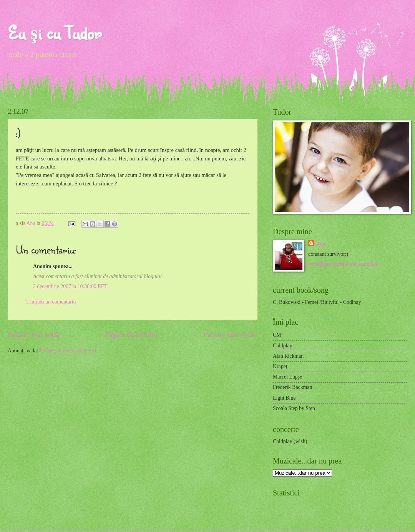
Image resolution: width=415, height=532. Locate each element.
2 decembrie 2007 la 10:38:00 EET (70, 286)
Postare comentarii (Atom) (68, 351)
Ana (32, 223)
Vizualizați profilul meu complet (343, 264)
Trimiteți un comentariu (51, 302)
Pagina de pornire (131, 334)
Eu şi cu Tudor (55, 33)
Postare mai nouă (33, 334)
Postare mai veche (231, 334)
